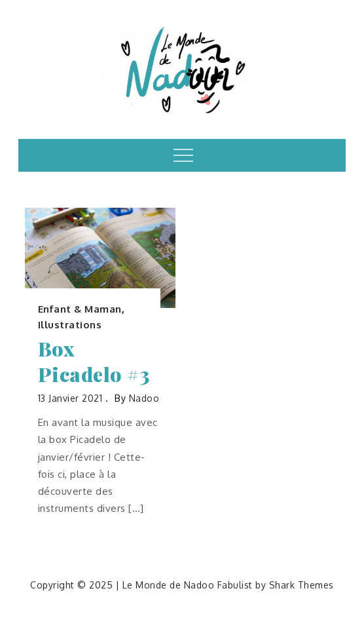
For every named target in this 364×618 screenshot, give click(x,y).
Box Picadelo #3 (94, 362)
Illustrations (70, 325)
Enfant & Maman (80, 309)
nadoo (144, 398)
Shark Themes (301, 585)
